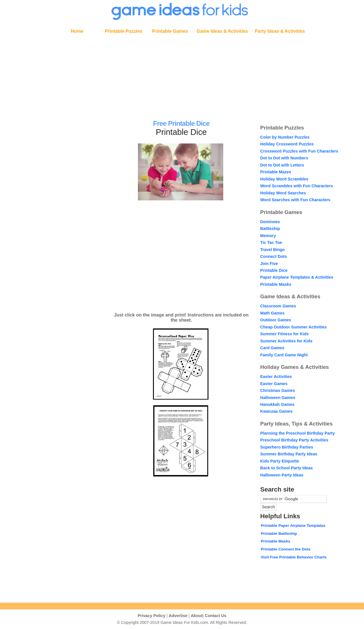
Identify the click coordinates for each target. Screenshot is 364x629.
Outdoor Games (276, 320)
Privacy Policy (152, 616)
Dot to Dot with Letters (282, 165)
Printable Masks (276, 284)
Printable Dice (274, 270)
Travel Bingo (272, 250)
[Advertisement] (182, 76)
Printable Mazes (276, 172)
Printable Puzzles (124, 31)
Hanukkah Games (277, 404)
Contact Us (216, 616)
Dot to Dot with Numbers (284, 158)
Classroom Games (278, 306)
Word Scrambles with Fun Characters (297, 186)
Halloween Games (278, 398)
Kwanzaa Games (276, 411)
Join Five (269, 264)
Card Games (272, 348)
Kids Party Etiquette (280, 461)
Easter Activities (276, 377)
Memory (268, 236)
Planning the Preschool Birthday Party (297, 433)
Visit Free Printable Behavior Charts (294, 557)
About (197, 616)
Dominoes (270, 222)
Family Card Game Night (284, 355)
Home (77, 31)
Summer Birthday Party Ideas (289, 454)
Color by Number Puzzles (285, 137)
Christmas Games (278, 390)
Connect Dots (274, 256)
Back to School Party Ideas (287, 468)
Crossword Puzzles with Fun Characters (299, 151)
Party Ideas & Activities (280, 31)
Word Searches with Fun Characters (295, 200)
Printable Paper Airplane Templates (293, 526)
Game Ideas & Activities (222, 31)
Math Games (272, 313)
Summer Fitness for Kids (284, 334)
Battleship (270, 229)
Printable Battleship (279, 534)
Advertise (178, 616)
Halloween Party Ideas (282, 475)
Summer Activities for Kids (286, 341)
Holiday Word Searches (283, 193)
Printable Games (170, 31)
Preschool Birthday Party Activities (294, 440)
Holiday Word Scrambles (284, 179)
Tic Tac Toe (271, 242)
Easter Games (274, 384)
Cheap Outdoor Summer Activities (293, 327)
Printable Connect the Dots (286, 549)
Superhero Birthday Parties (287, 447)
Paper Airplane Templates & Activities (297, 277)
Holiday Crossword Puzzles (287, 144)
